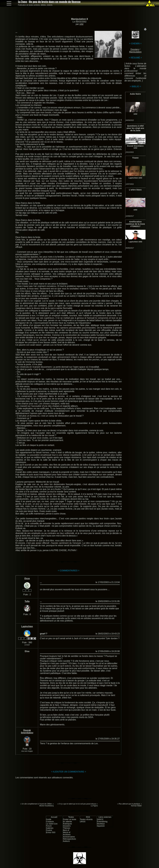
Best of (66, 830)
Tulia (27, 601)
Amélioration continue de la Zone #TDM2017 (135, 224)
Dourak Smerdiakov (135, 146)
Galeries (50, 828)
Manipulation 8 (79, 19)
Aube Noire (135, 94)
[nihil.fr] (100, 819)
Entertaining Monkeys (102, 823)
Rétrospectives (69, 839)
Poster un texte (70, 819)
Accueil (54, 817)
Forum (49, 826)
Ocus (27, 578)
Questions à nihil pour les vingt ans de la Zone (135, 128)
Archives (67, 835)
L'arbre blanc (135, 190)
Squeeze (101, 826)
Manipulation (135, 52)
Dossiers (135, 49)
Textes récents (86, 819)
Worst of (67, 832)
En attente (67, 822)
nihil (81, 24)
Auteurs (66, 841)
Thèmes (66, 828)
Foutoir (49, 830)
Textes (71, 817)
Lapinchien (133, 178)
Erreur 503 (51, 832)
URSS (83, 822)
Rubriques (67, 824)
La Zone (49, 2)
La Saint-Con (52, 824)
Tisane (135, 158)
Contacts (50, 822)
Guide (49, 819)
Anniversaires (69, 837)
